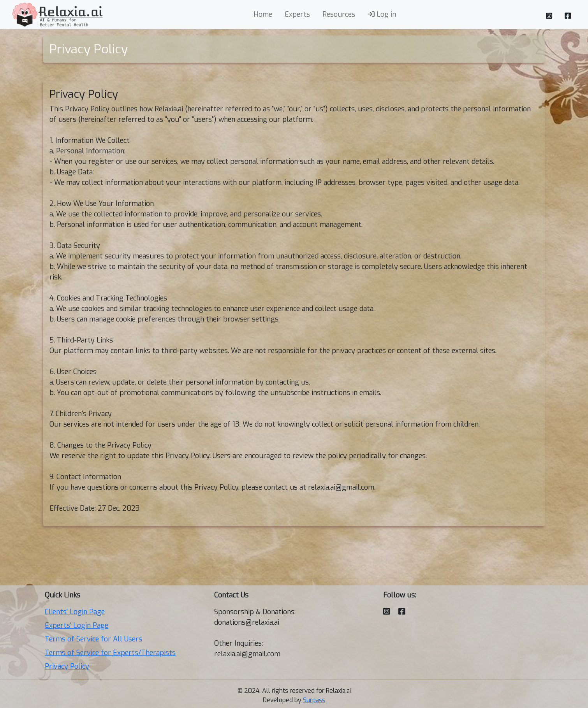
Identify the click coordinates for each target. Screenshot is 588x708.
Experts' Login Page (77, 625)
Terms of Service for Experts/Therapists (110, 653)
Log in (382, 14)
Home (263, 14)
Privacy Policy (67, 666)
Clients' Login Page (75, 612)
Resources (339, 14)
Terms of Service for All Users (93, 639)
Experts (297, 14)
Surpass (314, 700)
